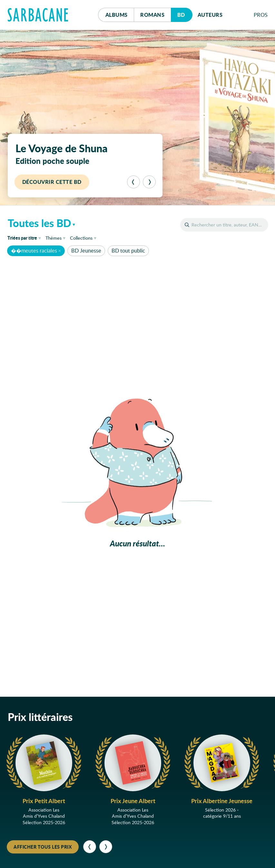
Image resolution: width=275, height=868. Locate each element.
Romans (152, 15)
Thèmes (54, 238)
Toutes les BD (39, 223)
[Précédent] (133, 182)
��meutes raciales (34, 250)
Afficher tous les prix (43, 847)
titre (22, 238)
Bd (185, 13)
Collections (81, 238)
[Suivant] (149, 182)
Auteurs (210, 15)
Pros (261, 15)
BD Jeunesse (86, 250)
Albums (117, 15)
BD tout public (128, 250)
